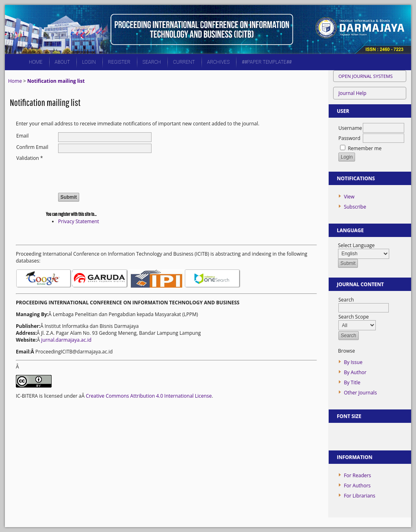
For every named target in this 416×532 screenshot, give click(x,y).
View (349, 197)
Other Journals (360, 393)
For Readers (357, 475)
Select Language (356, 245)
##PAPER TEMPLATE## (267, 62)
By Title (352, 382)
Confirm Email (32, 147)
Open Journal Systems (365, 76)
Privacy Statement (79, 221)
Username (350, 128)
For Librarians (359, 496)
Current (184, 62)
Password (349, 138)
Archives (218, 62)
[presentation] (120, 170)
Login (89, 62)
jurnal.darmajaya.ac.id (66, 340)
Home (36, 62)
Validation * (30, 158)
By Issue (353, 362)
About (63, 62)
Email (23, 136)
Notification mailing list (56, 81)
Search (152, 62)
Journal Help (352, 93)
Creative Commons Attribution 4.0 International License (149, 396)
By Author (355, 372)
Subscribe (355, 207)
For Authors (357, 486)
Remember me (365, 148)
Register (119, 62)
